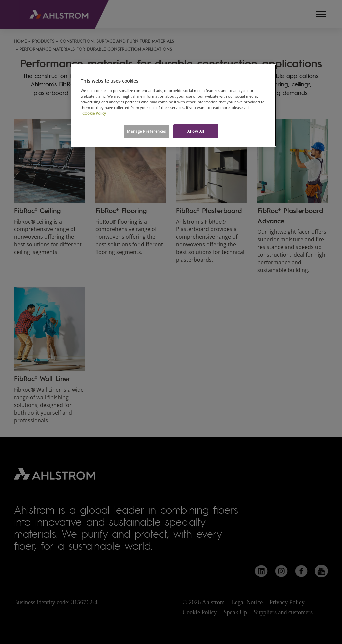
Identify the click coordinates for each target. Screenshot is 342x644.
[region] (173, 106)
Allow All (196, 131)
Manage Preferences (146, 131)
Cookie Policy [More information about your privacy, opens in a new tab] (94, 113)
